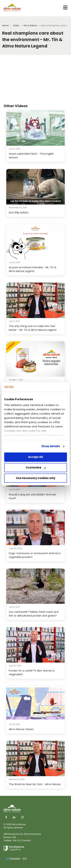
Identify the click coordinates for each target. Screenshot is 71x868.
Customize (36, 468)
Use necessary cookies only (36, 478)
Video (16, 25)
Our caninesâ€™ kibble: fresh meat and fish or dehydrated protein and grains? (34, 614)
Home (5, 25)
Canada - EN (16, 859)
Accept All (35, 457)
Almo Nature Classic (21, 729)
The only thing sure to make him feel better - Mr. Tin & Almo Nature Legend (33, 328)
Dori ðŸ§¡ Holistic (19, 213)
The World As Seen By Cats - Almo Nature (35, 784)
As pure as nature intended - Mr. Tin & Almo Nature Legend (33, 269)
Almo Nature (30, 25)
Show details (51, 446)
